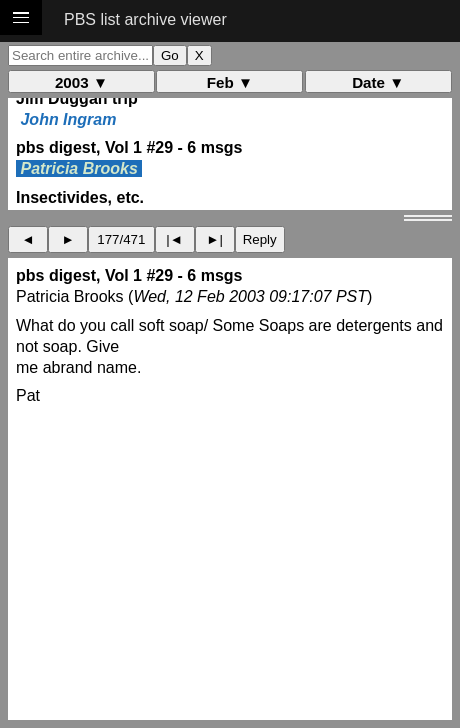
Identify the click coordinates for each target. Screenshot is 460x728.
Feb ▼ (230, 82)
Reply (260, 239)
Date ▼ (378, 82)
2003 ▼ (81, 82)
